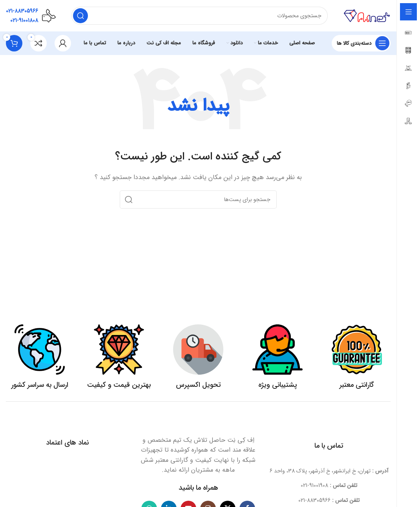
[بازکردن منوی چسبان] (361, 43)
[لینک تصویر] (198, 422)
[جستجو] (200, 16)
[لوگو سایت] (367, 15)
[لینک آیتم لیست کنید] (329, 485)
